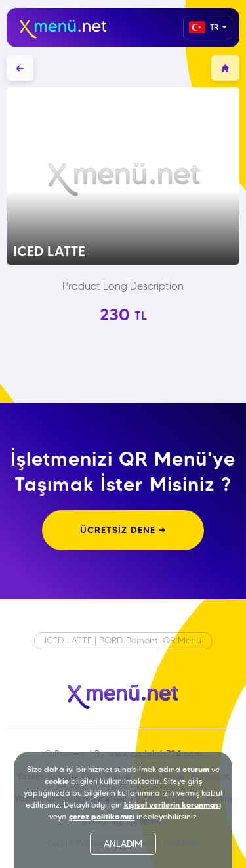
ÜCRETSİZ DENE (123, 530)
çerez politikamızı (102, 816)
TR (205, 27)
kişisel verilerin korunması (173, 805)
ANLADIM (123, 844)
